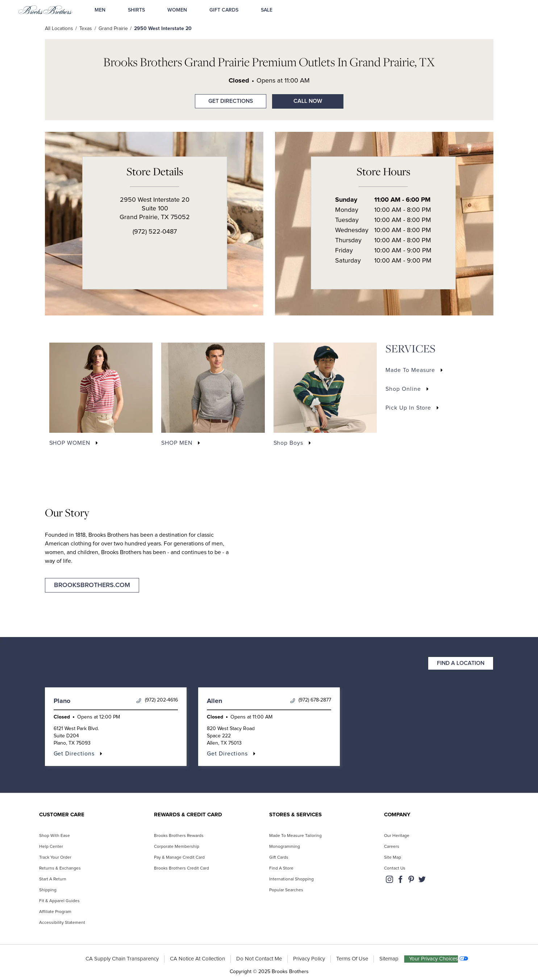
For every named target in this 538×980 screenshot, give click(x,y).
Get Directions (224, 99)
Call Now (308, 101)
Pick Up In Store (408, 408)
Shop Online (403, 389)
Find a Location (461, 663)
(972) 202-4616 (157, 700)
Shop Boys (289, 443)
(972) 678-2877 (311, 700)
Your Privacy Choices (434, 959)
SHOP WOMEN (70, 443)
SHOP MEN (177, 443)
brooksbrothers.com (92, 585)
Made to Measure (410, 370)
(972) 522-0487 (155, 232)
